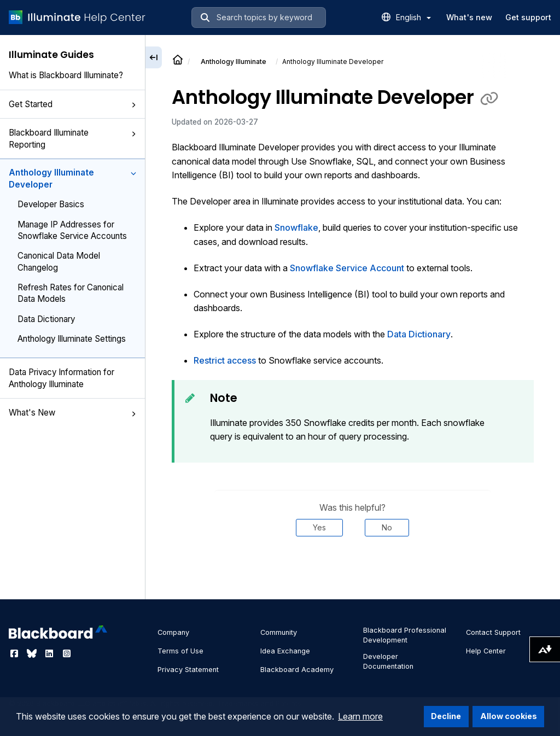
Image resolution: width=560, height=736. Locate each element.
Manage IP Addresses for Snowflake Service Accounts (72, 230)
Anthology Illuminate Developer (72, 178)
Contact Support (493, 632)
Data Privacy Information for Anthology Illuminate (62, 378)
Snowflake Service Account (347, 268)
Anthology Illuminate (234, 62)
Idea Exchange (285, 651)
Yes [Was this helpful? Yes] (319, 527)
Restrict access (225, 360)
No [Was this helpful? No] (387, 527)
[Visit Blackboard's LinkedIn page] (50, 653)
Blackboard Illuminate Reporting (72, 138)
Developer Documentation (388, 661)
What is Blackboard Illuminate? (66, 75)
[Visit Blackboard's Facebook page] (15, 653)
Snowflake (296, 227)
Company (173, 632)
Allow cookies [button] (509, 716)
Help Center (486, 651)
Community (279, 632)
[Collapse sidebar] (154, 57)
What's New (72, 413)
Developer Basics (51, 204)
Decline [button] (446, 716)
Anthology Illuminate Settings (72, 339)
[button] (133, 105)
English (413, 17)
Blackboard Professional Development (405, 635)
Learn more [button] (360, 716)
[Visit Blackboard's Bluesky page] (33, 653)
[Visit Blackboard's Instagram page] (67, 653)
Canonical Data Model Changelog (59, 261)
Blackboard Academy (297, 670)
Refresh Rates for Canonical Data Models (71, 293)
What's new (469, 17)
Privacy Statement (188, 670)
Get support (528, 17)
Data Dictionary (46, 319)
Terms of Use (180, 651)
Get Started (72, 104)
